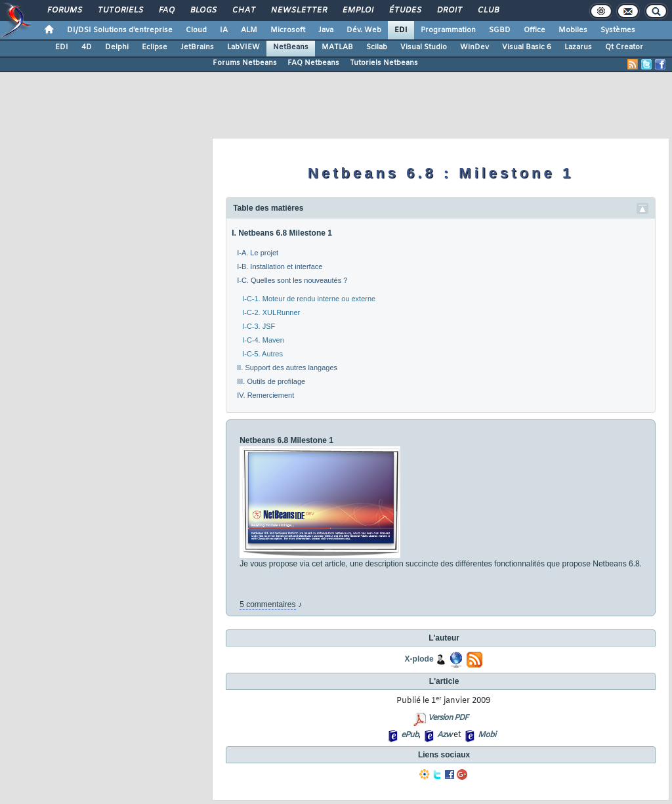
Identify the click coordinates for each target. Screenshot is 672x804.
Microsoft (288, 30)
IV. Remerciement (265, 395)
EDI (401, 30)
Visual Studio (424, 47)
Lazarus (578, 47)
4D (87, 47)
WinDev (474, 47)
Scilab (377, 47)
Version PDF (448, 718)
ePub (410, 735)
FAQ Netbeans (313, 63)
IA (224, 30)
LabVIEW (243, 47)
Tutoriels (120, 11)
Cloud (196, 30)
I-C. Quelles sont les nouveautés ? (292, 280)
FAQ (166, 11)
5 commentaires (267, 604)
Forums (64, 11)
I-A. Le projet (258, 253)
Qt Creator (624, 47)
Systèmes (618, 30)
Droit (449, 11)
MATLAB (337, 47)
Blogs (203, 11)
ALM (249, 30)
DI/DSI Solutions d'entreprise (120, 30)
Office (535, 30)
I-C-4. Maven (263, 340)
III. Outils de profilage (271, 381)
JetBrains (197, 47)
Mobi (487, 735)
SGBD (500, 30)
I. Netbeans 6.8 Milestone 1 (282, 233)
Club (488, 11)
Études (405, 11)
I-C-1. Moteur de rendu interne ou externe (309, 299)
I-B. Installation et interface (280, 266)
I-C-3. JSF (259, 326)
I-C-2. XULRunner (271, 312)
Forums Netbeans (245, 63)
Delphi (117, 47)
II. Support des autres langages (287, 368)
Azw (444, 735)
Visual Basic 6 (527, 47)
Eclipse (155, 47)
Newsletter (298, 11)
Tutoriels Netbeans (384, 63)
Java (326, 30)
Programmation (448, 30)
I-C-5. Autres (262, 354)
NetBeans (291, 47)
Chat (243, 11)
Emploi (357, 11)
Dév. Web (364, 30)
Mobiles (573, 30)
